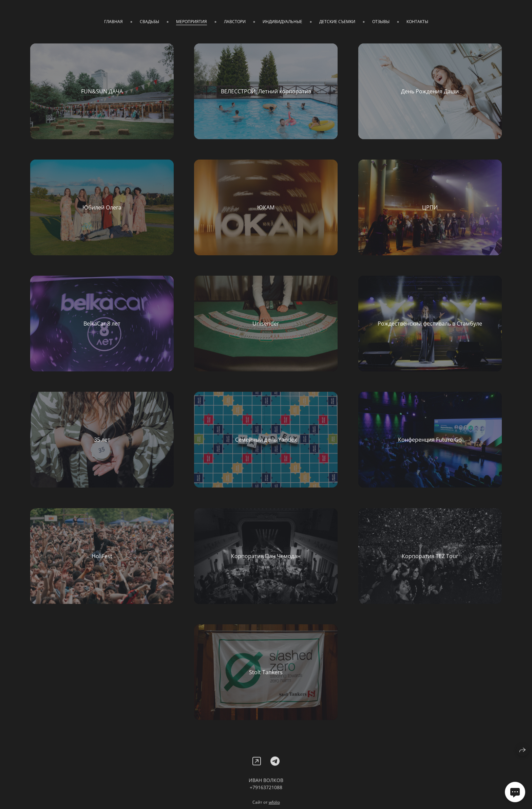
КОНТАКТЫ (417, 22)
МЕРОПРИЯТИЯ (192, 22)
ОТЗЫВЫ (381, 22)
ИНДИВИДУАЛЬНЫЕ (282, 22)
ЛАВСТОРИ (235, 22)
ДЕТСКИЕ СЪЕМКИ (337, 22)
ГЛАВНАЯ (113, 22)
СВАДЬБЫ (149, 22)
